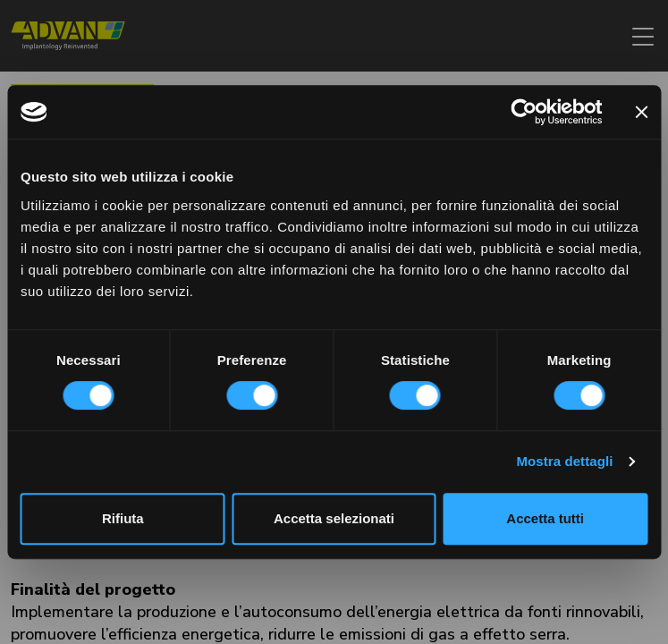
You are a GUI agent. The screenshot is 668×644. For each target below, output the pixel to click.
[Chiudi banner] (641, 112)
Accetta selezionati (334, 518)
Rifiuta (123, 518)
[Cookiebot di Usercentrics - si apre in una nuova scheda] (524, 112)
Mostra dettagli (564, 461)
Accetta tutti (545, 518)
